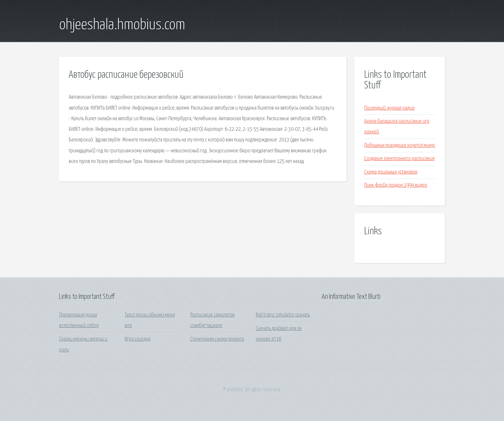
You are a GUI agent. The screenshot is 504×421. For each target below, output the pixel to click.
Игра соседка (138, 339)
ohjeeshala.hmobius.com (122, 25)
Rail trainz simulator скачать (283, 315)
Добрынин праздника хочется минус (400, 145)
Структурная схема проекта (217, 339)
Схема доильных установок (391, 172)
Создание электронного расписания (399, 159)
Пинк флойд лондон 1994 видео (396, 185)
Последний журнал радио (389, 108)
